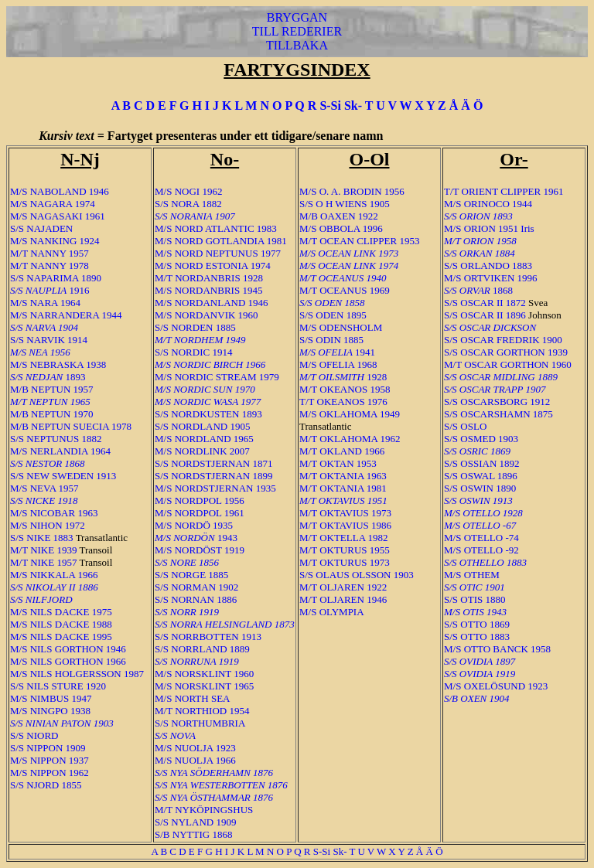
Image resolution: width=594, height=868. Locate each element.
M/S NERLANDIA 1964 (60, 451)
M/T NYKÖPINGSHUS (204, 810)
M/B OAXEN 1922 (339, 216)
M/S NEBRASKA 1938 (58, 364)
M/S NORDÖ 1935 (194, 525)
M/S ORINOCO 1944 (488, 204)
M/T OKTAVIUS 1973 (345, 513)
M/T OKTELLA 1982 (344, 538)
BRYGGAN (297, 17)
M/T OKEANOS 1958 (345, 389)
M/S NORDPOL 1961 (200, 513)
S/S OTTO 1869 (477, 624)
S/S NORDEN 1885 (195, 327)
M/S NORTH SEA (192, 698)
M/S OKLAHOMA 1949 (350, 414)
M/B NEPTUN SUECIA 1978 (71, 426)
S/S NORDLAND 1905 (203, 426)
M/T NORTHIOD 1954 (202, 711)
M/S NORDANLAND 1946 (212, 303)
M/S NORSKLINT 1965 (204, 686)
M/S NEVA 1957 (44, 488)
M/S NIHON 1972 (48, 525)
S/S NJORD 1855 (46, 785)
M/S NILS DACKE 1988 (61, 624)
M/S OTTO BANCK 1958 (497, 649)
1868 (478, 290)
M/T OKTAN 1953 (338, 463)
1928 (343, 377)
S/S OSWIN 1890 (480, 488)
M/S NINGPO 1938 (50, 711)
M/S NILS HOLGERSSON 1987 (77, 674)
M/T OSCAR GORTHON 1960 (508, 364)
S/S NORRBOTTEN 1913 (208, 637)
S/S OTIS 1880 (475, 599)
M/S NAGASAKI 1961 (58, 216)
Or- (514, 159)
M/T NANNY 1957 (49, 253)
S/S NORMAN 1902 (196, 587)
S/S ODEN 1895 (333, 315)
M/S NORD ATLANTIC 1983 (216, 228)
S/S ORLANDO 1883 (488, 266)
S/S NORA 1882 (188, 204)
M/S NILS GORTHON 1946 (68, 649)
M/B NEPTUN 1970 (52, 414)
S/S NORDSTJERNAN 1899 (213, 476)
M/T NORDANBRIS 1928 (209, 278)
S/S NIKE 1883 (42, 538)
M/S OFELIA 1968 (338, 364)
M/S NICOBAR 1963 (54, 513)
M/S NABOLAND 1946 (60, 191)
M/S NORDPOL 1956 (200, 500)
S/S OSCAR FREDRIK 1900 (503, 340)
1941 (337, 352)
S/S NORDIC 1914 (193, 352)
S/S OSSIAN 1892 (482, 463)
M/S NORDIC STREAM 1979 (217, 377)
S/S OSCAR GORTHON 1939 (506, 352)
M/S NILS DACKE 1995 (61, 637)
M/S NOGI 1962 (188, 191)
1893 (48, 377)
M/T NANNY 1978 (49, 266)
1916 (50, 290)
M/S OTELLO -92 (481, 550)
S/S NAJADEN (41, 228)
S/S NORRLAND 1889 (202, 649)
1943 (196, 538)
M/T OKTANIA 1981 (343, 488)
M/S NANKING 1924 (55, 241)
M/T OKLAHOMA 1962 (350, 439)
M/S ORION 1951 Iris (489, 228)
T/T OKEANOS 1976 (343, 402)
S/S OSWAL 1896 (481, 476)
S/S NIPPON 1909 (48, 748)
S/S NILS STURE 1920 (58, 686)
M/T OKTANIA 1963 (343, 476)
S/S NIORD (34, 735)
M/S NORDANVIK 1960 (207, 315)
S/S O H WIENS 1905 (345, 204)
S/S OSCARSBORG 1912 (497, 402)
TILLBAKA (297, 45)
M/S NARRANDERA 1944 (66, 315)
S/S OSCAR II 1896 (485, 315)
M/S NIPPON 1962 (49, 773)
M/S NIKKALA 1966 (54, 575)
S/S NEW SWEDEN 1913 (63, 476)
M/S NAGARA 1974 (53, 204)
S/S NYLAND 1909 (195, 822)
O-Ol (370, 159)
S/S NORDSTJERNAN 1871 (213, 463)
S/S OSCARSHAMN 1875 (498, 414)
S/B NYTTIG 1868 (193, 834)
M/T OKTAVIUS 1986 (345, 525)
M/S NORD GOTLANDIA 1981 (221, 241)
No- (225, 159)
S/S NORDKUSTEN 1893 (208, 414)
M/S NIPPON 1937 (49, 760)
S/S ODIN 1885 (331, 340)
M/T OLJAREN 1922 (343, 587)
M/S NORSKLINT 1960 (204, 674)
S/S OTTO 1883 (477, 637)
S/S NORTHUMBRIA (200, 723)
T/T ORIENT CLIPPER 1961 (504, 191)
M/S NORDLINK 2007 (202, 451)
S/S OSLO (465, 426)
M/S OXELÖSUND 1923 (496, 686)
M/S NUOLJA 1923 (195, 748)
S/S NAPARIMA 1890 (56, 278)
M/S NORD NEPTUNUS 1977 (218, 253)
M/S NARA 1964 (45, 303)
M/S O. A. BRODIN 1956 (352, 191)
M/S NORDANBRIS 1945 (208, 290)
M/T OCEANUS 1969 (345, 290)
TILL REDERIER (297, 31)
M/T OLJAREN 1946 (343, 599)
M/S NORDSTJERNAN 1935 (215, 488)
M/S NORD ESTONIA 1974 (213, 266)
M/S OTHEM (472, 575)
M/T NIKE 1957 (43, 562)
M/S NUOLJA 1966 (195, 760)
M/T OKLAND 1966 (342, 451)
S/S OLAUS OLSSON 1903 (357, 575)
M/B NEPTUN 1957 (52, 389)
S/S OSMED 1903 (481, 439)
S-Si (330, 106)
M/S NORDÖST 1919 (200, 550)
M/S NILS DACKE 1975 (61, 612)
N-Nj (80, 159)
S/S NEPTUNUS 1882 (56, 439)
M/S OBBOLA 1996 (341, 228)
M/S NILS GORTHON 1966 (68, 661)
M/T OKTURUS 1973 (345, 562)
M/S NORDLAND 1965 (204, 439)
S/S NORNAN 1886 (196, 599)
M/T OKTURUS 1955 (345, 550)
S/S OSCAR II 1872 (485, 303)
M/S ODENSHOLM (341, 327)
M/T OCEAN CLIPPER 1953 (359, 241)
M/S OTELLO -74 (481, 538)
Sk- (353, 106)
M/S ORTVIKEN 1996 (491, 278)
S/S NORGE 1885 (191, 575)
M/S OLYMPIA (332, 612)
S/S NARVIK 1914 (49, 340)
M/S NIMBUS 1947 (51, 698)
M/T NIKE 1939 (43, 550)
